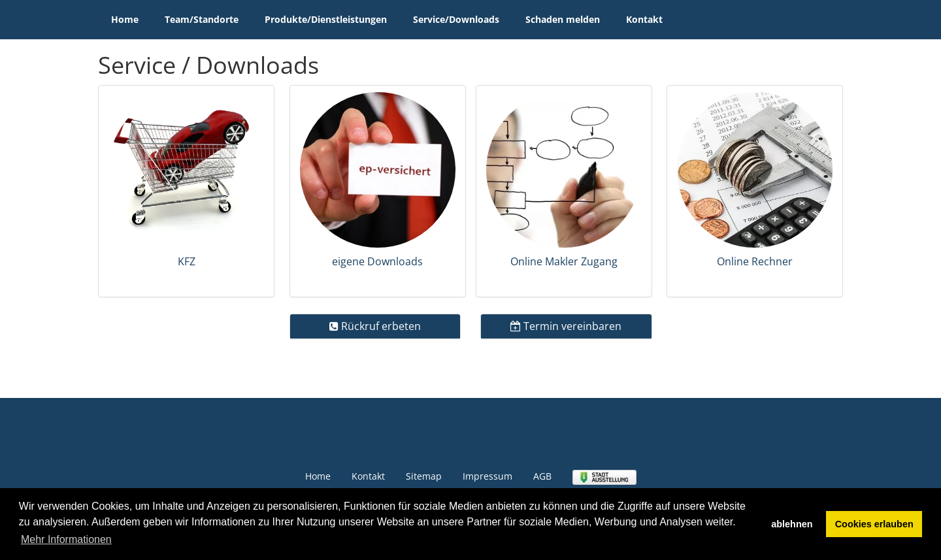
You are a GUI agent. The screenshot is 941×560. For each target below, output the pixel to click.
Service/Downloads (456, 19)
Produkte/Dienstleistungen (326, 19)
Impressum (487, 476)
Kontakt (644, 19)
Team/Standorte (202, 19)
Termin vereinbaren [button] (566, 326)
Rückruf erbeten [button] (375, 326)
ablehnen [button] (792, 524)
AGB (542, 476)
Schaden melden (563, 19)
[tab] (186, 191)
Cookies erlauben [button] (874, 524)
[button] (186, 191)
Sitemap (424, 476)
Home (125, 19)
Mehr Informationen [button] (66, 539)
